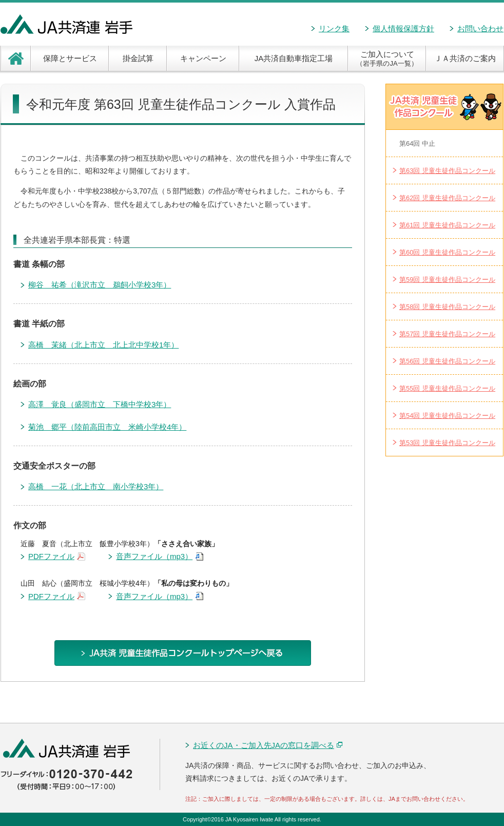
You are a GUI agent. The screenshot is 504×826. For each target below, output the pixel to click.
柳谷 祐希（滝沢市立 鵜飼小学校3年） (100, 285)
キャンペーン (203, 58)
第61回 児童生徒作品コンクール (447, 225)
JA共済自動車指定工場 (294, 58)
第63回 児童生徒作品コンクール (447, 171)
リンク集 (334, 28)
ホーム (16, 58)
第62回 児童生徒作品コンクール (447, 198)
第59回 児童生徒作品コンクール (447, 280)
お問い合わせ (480, 28)
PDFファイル (57, 557)
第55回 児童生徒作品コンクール (447, 388)
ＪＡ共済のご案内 (465, 58)
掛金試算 (138, 58)
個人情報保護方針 (403, 28)
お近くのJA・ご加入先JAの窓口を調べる (268, 745)
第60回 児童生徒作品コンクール (447, 252)
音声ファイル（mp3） (160, 557)
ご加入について (387, 59)
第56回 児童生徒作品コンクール (447, 361)
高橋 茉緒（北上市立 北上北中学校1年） (103, 345)
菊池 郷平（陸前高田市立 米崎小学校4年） (107, 427)
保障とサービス (70, 58)
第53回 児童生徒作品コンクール (447, 443)
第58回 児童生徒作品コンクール (447, 307)
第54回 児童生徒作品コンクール (447, 416)
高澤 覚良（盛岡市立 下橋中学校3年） (100, 404)
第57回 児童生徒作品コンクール (447, 334)
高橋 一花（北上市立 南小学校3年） (96, 486)
